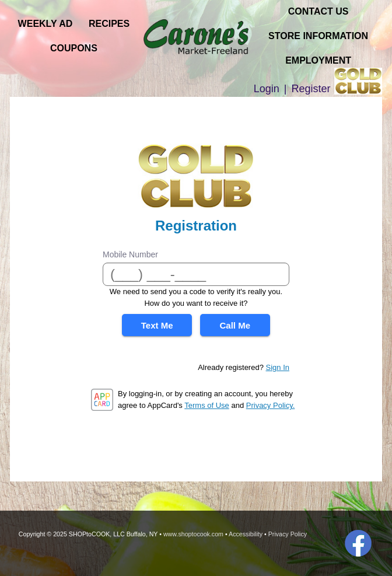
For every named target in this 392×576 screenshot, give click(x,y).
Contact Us (318, 11)
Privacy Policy (288, 534)
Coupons (74, 48)
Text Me (157, 325)
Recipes (109, 24)
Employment (318, 60)
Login (267, 89)
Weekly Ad (45, 24)
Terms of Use (207, 405)
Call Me (235, 325)
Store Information (318, 36)
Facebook (358, 543)
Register (311, 89)
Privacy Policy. (271, 405)
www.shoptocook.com (193, 534)
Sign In (278, 367)
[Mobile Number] (196, 274)
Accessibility (246, 534)
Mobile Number (130, 254)
